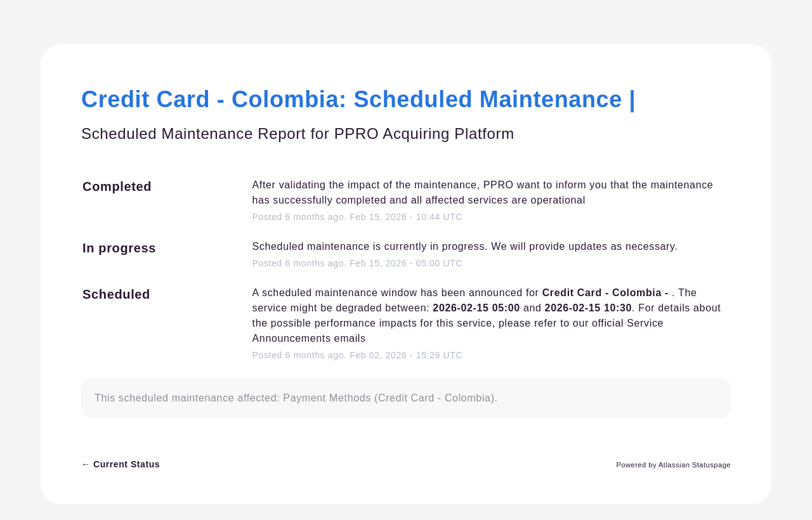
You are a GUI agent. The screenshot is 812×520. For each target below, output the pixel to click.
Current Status (121, 464)
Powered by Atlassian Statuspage (673, 465)
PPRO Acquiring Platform (424, 133)
